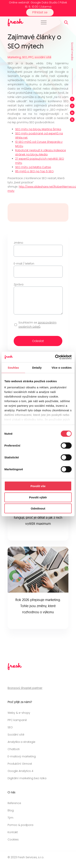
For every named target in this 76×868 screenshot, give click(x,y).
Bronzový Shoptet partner (25, 688)
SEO (10, 727)
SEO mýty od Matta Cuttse (33, 167)
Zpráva (38, 299)
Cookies (13, 839)
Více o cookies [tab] (62, 368)
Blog (11, 810)
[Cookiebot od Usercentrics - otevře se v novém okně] (55, 357)
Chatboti (14, 749)
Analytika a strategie (21, 742)
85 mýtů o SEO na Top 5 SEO (34, 171)
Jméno (38, 247)
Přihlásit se (40, 12)
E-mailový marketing (22, 756)
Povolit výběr (38, 497)
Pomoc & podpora (20, 825)
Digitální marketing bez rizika (27, 778)
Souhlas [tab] (13, 368)
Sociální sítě (16, 735)
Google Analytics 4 (20, 771)
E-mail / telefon (38, 268)
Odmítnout (38, 508)
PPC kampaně (17, 720)
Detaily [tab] (37, 368)
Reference (14, 803)
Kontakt (13, 832)
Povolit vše (38, 486)
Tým (10, 818)
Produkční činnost (20, 764)
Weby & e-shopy (19, 713)
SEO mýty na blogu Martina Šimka (38, 129)
